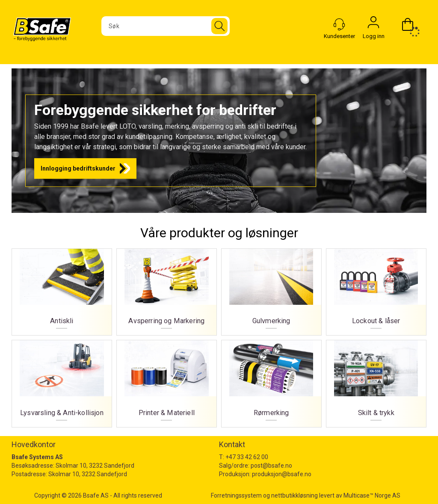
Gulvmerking (271, 289)
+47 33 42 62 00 (247, 457)
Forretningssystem (236, 495)
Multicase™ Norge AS (372, 495)
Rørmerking (271, 380)
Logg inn (373, 24)
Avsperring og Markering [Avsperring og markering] (167, 289)
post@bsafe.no (271, 466)
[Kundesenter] (339, 24)
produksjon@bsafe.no (282, 474)
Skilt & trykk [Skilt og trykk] (376, 380)
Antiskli (62, 289)
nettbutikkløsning (294, 495)
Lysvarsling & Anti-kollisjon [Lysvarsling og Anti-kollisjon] (62, 380)
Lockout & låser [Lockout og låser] (376, 289)
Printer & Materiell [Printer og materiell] (167, 380)
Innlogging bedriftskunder (78, 168)
